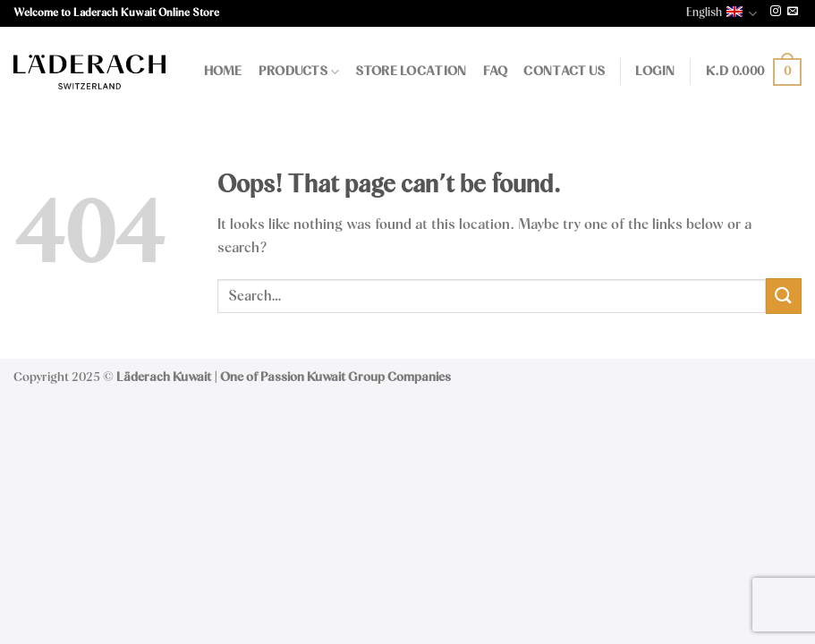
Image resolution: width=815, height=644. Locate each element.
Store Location (411, 72)
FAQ (496, 72)
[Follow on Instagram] (776, 13)
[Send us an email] (793, 13)
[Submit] (784, 296)
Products (299, 72)
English (722, 14)
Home (223, 72)
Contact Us (564, 72)
